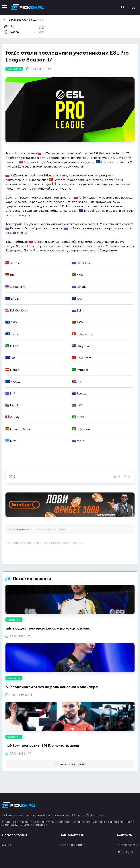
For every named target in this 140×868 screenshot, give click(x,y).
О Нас (6, 845)
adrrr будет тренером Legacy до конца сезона (48, 628)
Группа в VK (126, 852)
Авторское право (72, 845)
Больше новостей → (70, 764)
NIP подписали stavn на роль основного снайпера (52, 687)
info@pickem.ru (128, 845)
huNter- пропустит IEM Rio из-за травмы (42, 745)
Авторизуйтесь (19, 529)
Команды (14, 69)
